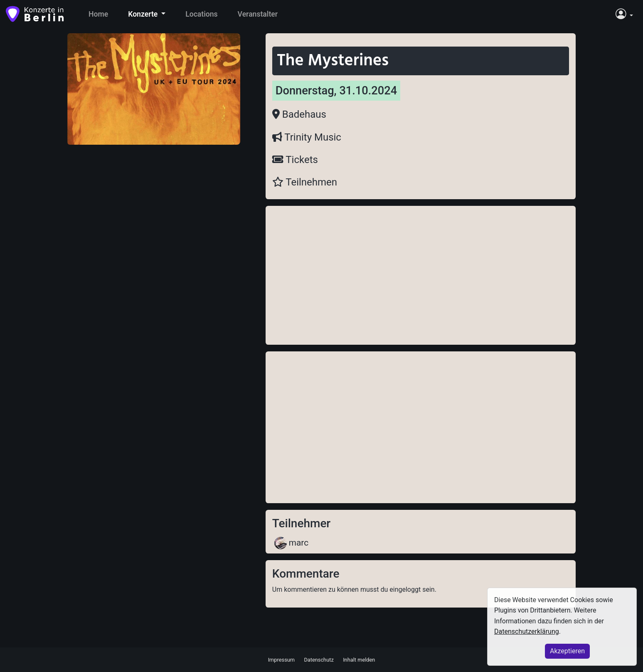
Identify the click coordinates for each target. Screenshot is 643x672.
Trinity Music (307, 137)
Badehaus (299, 114)
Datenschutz (319, 659)
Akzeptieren (567, 651)
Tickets (295, 160)
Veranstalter (258, 14)
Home (98, 14)
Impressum (281, 659)
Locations (201, 14)
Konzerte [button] (144, 14)
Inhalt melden (359, 659)
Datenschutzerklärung (527, 631)
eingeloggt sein (412, 589)
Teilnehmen (305, 182)
